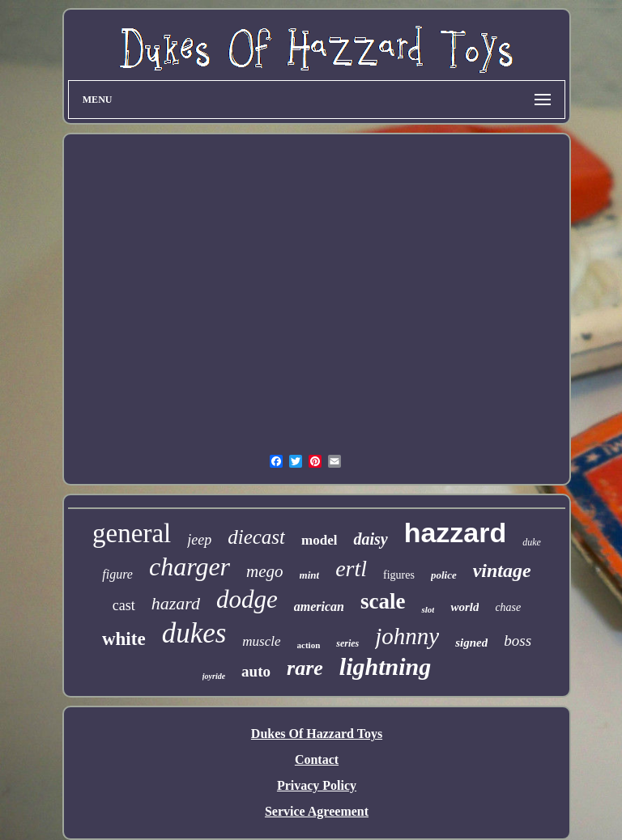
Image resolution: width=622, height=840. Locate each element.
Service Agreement (317, 811)
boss (518, 641)
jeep (199, 540)
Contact (317, 759)
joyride (214, 676)
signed (471, 643)
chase (508, 607)
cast (124, 605)
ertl (351, 568)
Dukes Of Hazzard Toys (317, 734)
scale (383, 601)
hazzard (456, 532)
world (464, 607)
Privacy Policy (317, 785)
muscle (261, 641)
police (444, 575)
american (319, 607)
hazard (176, 603)
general (132, 533)
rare (305, 668)
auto (256, 671)
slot (428, 609)
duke (532, 542)
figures (399, 575)
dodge (247, 599)
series (347, 643)
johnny (407, 636)
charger (190, 566)
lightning (385, 666)
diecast (256, 537)
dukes (194, 633)
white (124, 639)
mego (265, 571)
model (319, 540)
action (309, 645)
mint (310, 575)
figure (117, 574)
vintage (502, 571)
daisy (370, 539)
